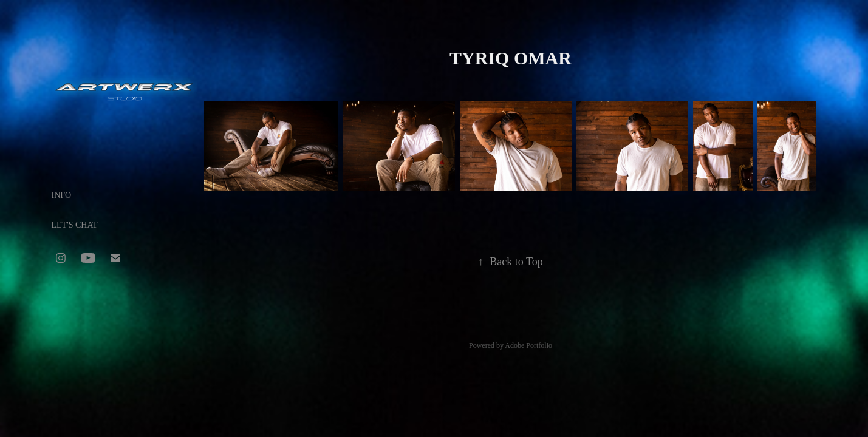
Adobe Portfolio (528, 345)
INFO (62, 195)
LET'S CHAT (75, 225)
